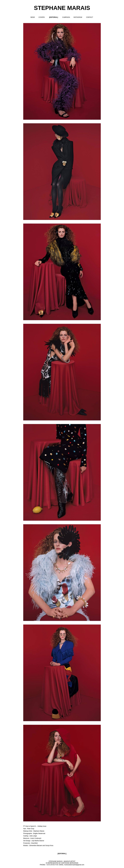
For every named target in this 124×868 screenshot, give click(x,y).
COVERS (42, 17)
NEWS (33, 17)
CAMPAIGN (66, 17)
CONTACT (90, 17)
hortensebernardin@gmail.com (74, 865)
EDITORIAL (62, 854)
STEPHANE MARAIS (62, 8)
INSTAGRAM (78, 17)
